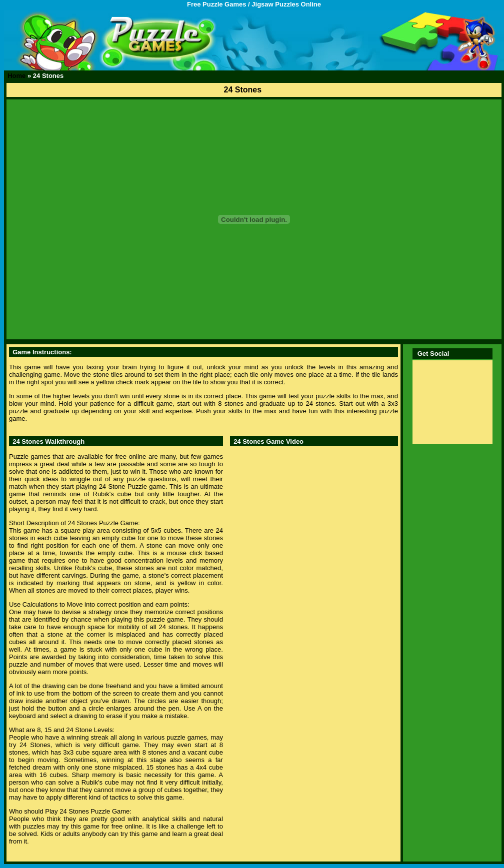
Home (16, 76)
